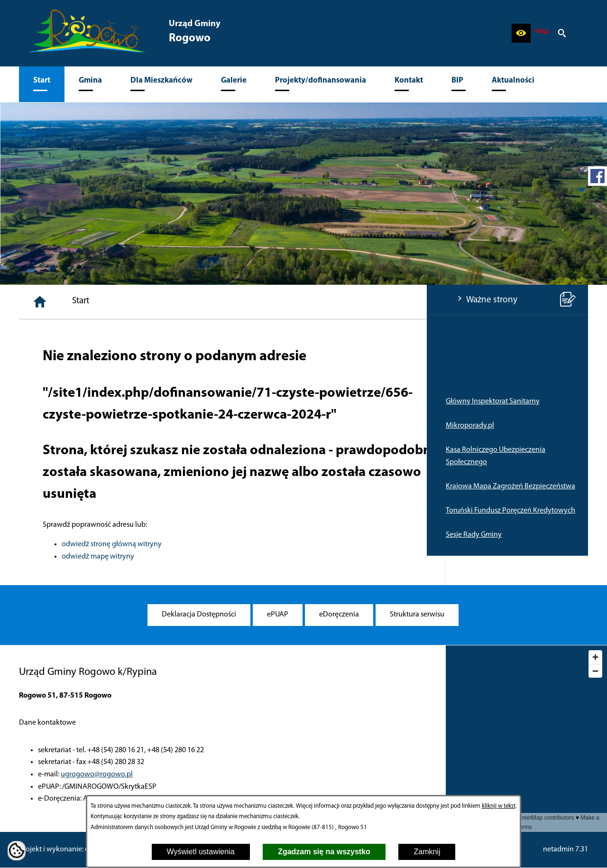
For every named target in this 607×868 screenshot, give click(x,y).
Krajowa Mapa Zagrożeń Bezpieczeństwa (84, 486)
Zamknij (427, 852)
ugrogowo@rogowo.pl (97, 775)
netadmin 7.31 (566, 849)
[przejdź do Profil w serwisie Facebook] (598, 176)
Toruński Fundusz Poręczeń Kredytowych (84, 511)
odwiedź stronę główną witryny (254, 544)
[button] (521, 33)
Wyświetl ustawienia (201, 852)
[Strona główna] (183, 302)
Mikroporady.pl (43, 426)
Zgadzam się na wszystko (324, 852)
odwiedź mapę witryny (241, 557)
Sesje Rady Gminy (47, 535)
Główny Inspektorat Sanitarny (66, 401)
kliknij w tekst (499, 806)
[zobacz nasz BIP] (542, 33)
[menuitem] (42, 84)
